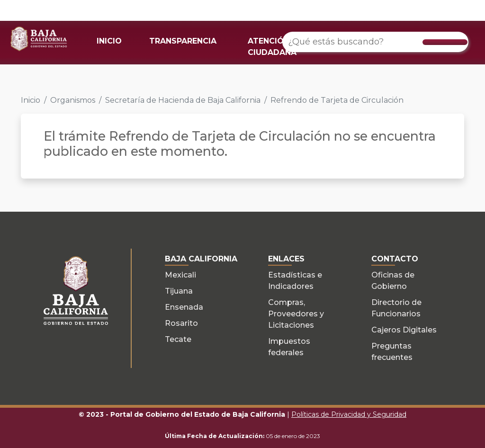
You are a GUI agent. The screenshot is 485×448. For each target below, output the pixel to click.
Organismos (73, 100)
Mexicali (180, 275)
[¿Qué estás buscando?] (375, 42)
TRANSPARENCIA (183, 41)
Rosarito (181, 323)
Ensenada (184, 307)
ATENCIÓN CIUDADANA (272, 47)
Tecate (178, 339)
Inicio (31, 100)
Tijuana (179, 291)
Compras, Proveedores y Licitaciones (296, 314)
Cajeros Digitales (404, 330)
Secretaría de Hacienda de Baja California (183, 100)
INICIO (109, 41)
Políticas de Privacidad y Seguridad (349, 414)
